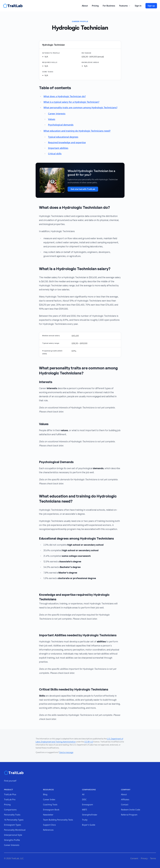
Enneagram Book (51, 810)
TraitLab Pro (10, 799)
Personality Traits (12, 815)
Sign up (151, 6)
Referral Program (129, 815)
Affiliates (125, 799)
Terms (153, 858)
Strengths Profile (12, 840)
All (83, 794)
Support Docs (49, 825)
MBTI (85, 810)
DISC (84, 799)
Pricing (95, 6)
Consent (134, 858)
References (48, 830)
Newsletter (48, 815)
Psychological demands (61, 125)
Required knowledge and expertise (67, 142)
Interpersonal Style (13, 835)
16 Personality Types (14, 820)
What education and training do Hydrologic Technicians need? (77, 131)
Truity (85, 820)
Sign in (138, 6)
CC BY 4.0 (89, 742)
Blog (45, 794)
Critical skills (55, 154)
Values (52, 119)
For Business (109, 6)
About (85, 6)
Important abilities (58, 148)
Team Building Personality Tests (58, 820)
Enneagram (88, 805)
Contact (125, 805)
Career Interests (12, 845)
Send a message (66, 752)
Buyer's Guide (89, 825)
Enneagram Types (13, 825)
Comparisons (10, 810)
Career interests (57, 114)
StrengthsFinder (90, 815)
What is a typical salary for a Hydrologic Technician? (71, 102)
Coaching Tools (50, 805)
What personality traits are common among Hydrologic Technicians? (80, 108)
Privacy (144, 858)
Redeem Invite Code (131, 810)
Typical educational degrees (63, 137)
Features (125, 6)
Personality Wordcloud (15, 830)
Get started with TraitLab (83, 189)
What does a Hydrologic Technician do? (65, 96)
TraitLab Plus (10, 794)
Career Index (49, 799)
